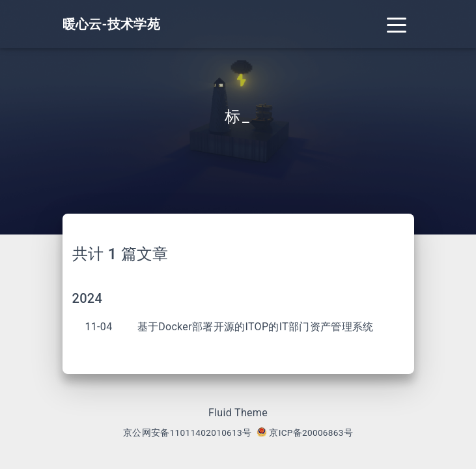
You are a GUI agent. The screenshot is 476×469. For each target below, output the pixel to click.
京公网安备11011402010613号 (187, 433)
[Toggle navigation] (397, 24)
